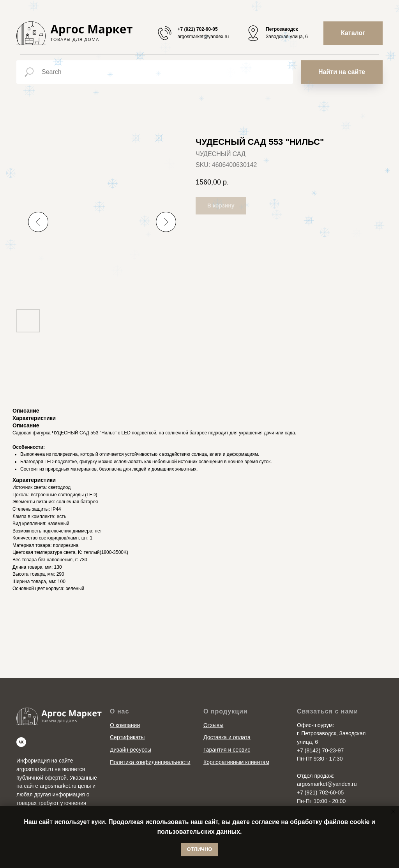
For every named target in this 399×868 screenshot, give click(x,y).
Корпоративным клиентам (236, 762)
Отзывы (213, 725)
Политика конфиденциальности (150, 762)
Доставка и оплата (227, 737)
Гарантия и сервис (227, 750)
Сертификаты (127, 737)
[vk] (21, 742)
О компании (125, 725)
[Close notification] (393, 812)
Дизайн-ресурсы (131, 750)
